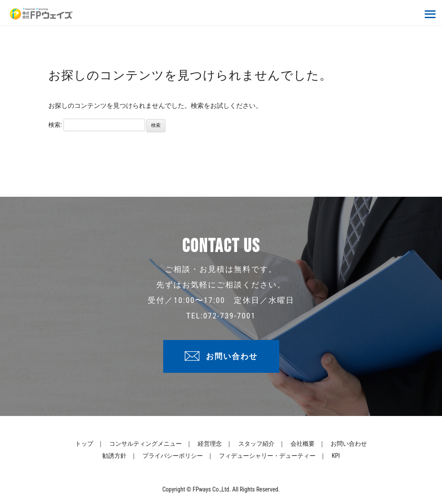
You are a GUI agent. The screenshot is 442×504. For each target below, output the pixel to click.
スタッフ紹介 (256, 444)
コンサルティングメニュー (145, 444)
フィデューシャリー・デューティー (267, 456)
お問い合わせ (232, 356)
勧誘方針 (114, 456)
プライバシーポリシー (173, 456)
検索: (55, 125)
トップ (84, 444)
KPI (336, 456)
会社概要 (303, 444)
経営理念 (210, 444)
